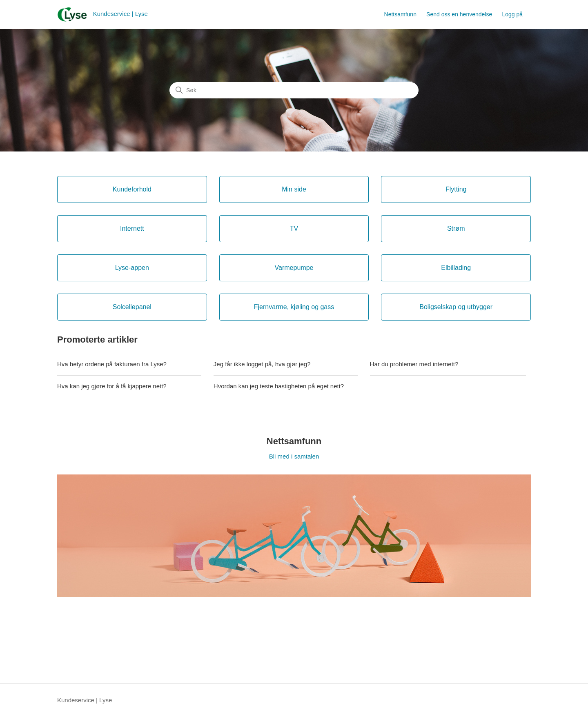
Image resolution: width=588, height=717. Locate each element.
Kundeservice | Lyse (85, 700)
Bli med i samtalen (294, 456)
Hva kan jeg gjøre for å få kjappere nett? (112, 386)
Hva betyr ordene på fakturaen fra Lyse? (112, 364)
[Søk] (294, 90)
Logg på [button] (512, 14)
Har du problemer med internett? (414, 364)
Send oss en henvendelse (459, 14)
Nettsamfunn (400, 14)
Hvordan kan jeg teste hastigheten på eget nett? (279, 386)
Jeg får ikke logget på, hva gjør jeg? (262, 364)
